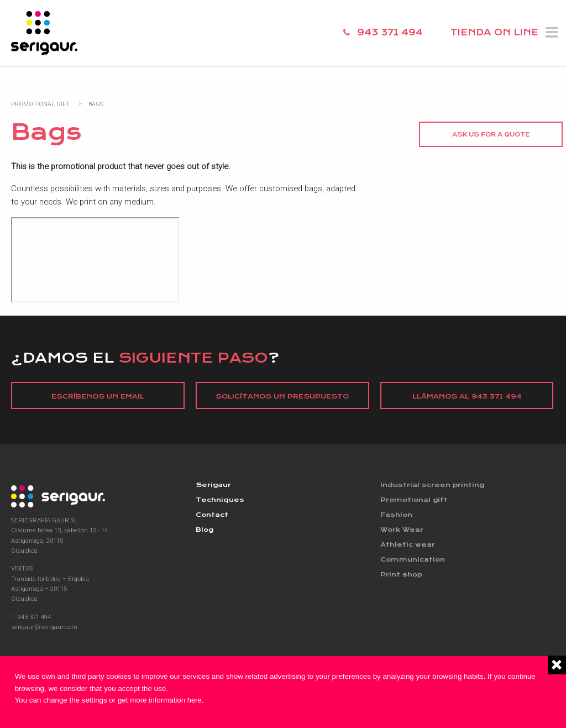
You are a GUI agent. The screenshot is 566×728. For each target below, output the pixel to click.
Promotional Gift (40, 104)
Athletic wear (408, 544)
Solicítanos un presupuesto (282, 396)
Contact (212, 515)
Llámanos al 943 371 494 (467, 396)
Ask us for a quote (491, 135)
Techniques (220, 500)
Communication (413, 559)
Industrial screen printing (432, 485)
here (195, 700)
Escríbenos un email (98, 396)
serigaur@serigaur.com (44, 627)
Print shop (401, 574)
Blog (205, 530)
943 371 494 (390, 32)
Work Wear (402, 530)
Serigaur (213, 485)
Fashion (396, 515)
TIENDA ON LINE (494, 32)
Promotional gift (414, 500)
